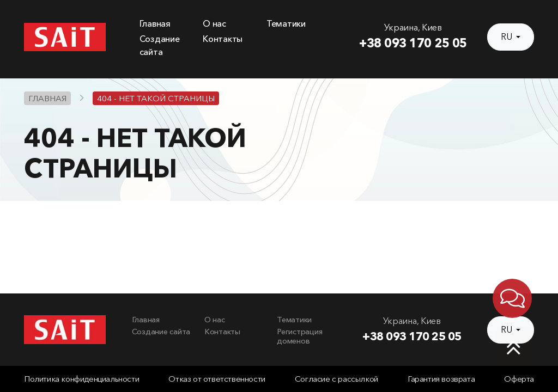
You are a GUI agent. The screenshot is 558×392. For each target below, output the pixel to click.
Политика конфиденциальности (81, 379)
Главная (155, 24)
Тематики (286, 24)
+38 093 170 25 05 (413, 43)
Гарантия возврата (441, 379)
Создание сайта (161, 332)
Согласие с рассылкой (336, 379)
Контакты (223, 39)
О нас (214, 24)
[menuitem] (165, 24)
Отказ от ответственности (217, 379)
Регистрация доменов (299, 336)
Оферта (519, 379)
